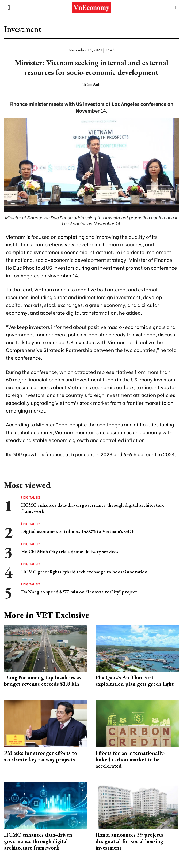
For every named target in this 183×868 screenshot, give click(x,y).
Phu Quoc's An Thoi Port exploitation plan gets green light (135, 681)
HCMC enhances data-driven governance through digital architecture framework (38, 841)
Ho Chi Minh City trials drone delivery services (70, 552)
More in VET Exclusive (47, 615)
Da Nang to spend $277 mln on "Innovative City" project (79, 592)
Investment (23, 29)
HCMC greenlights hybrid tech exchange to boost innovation (84, 572)
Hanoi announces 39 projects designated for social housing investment (129, 841)
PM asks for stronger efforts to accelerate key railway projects (41, 756)
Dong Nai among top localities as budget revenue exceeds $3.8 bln (43, 681)
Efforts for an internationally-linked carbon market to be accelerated (130, 759)
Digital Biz (32, 497)
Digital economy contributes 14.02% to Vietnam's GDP (78, 531)
